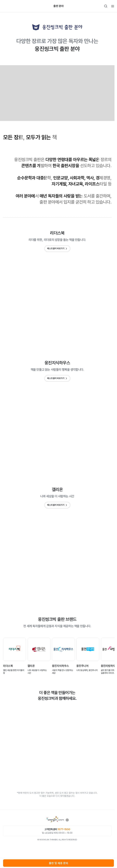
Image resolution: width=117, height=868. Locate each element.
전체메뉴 (113, 6)
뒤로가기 (4, 6)
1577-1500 (64, 829)
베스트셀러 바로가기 (56, 248)
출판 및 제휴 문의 (58, 863)
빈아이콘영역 (11, 6)
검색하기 (106, 6)
